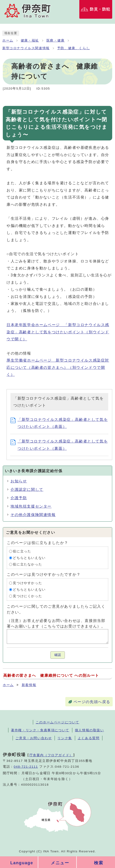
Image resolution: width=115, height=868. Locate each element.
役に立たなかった (27, 564)
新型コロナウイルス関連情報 (26, 48)
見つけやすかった (27, 583)
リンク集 (65, 738)
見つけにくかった (27, 596)
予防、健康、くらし (73, 48)
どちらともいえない (29, 558)
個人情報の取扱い (89, 730)
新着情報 (29, 685)
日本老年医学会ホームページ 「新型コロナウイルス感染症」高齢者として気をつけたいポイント (58, 332)
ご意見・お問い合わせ (34, 738)
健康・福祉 (30, 40)
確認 (58, 655)
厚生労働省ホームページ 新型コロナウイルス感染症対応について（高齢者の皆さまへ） (58, 367)
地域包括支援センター (31, 506)
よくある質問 (89, 738)
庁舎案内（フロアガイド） (51, 755)
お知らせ (19, 481)
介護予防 (19, 498)
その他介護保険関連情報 (33, 515)
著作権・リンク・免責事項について (40, 730)
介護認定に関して (27, 490)
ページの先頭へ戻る (92, 702)
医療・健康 (56, 40)
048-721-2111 (26, 767)
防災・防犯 (100, 9)
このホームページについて (57, 722)
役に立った (22, 551)
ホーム (8, 40)
